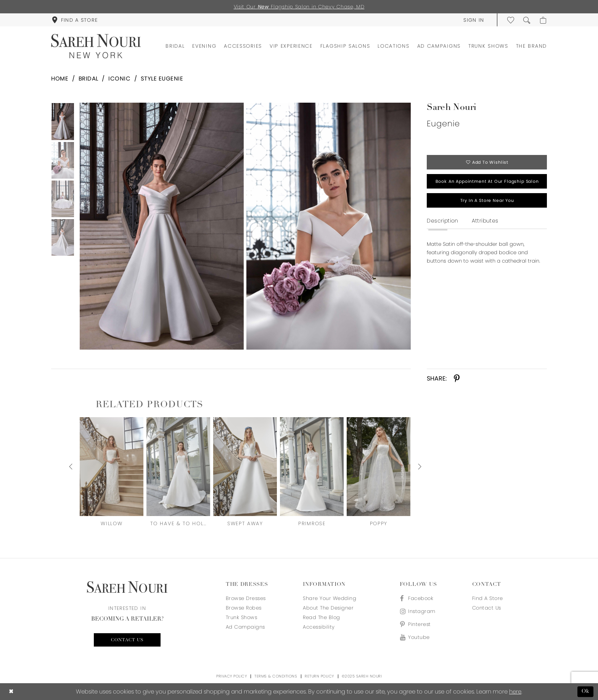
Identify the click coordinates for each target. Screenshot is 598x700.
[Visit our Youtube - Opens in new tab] (418, 637)
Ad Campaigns (245, 627)
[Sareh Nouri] (96, 46)
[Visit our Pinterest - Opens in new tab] (418, 624)
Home (60, 78)
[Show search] (527, 20)
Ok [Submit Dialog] (586, 691)
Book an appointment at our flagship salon (487, 181)
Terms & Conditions (276, 676)
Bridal (88, 78)
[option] (160, 226)
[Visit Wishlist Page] (511, 20)
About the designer (328, 608)
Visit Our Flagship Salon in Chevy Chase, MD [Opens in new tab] (299, 7)
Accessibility (319, 627)
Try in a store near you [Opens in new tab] (487, 200)
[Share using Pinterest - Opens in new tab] (457, 379)
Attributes (485, 221)
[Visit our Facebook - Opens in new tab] (418, 598)
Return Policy (319, 676)
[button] (474, 20)
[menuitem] (75, 20)
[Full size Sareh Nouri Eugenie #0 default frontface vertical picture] (162, 226)
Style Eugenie (162, 78)
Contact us (127, 640)
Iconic (119, 78)
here (515, 691)
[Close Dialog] (11, 692)
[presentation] (112, 467)
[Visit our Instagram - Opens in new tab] (418, 611)
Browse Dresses (246, 598)
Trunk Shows (242, 617)
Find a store (488, 598)
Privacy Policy (231, 676)
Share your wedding (330, 598)
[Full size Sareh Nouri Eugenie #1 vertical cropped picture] (329, 226)
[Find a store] (75, 20)
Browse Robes (244, 608)
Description (442, 221)
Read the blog (322, 617)
